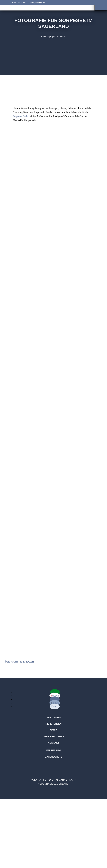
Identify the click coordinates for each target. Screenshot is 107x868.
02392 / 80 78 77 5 (19, 2)
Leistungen (53, 717)
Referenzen (53, 724)
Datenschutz (53, 757)
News (53, 730)
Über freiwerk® (53, 736)
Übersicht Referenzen (19, 662)
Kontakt (53, 743)
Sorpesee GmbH (21, 116)
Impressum (54, 750)
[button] (101, 5)
